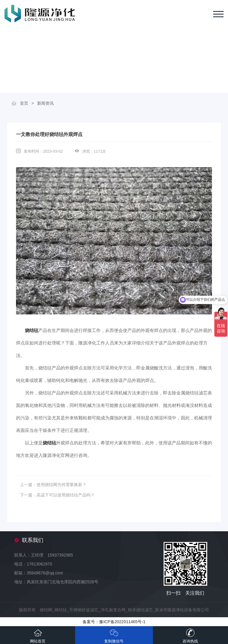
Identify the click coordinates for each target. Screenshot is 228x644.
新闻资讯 (45, 103)
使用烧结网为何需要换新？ (61, 485)
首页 (24, 103)
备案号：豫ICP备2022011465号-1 (114, 622)
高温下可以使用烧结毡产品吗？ (66, 495)
